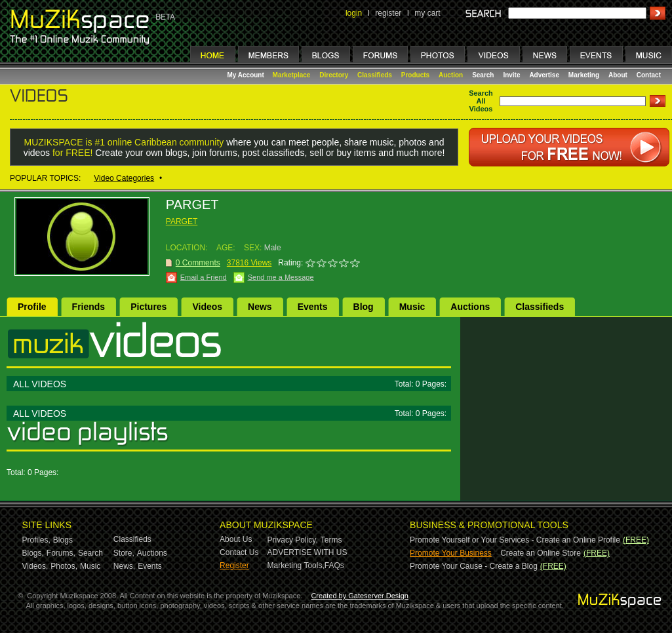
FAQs (334, 566)
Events (313, 307)
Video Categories (124, 178)
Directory (334, 75)
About (618, 75)
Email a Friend (204, 277)
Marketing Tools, (296, 566)
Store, (124, 553)
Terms (331, 540)
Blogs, (33, 553)
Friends (89, 307)
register (388, 13)
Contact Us (239, 552)
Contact (649, 75)
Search (483, 75)
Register (234, 566)
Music (412, 307)
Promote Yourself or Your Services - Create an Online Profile (515, 540)
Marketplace (292, 75)
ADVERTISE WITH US (307, 552)
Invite (511, 75)
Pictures (148, 307)
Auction (451, 75)
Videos (207, 307)
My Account (247, 75)
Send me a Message (281, 277)
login (354, 13)
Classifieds (375, 75)
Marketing (584, 75)
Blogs (63, 540)
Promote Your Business (451, 553)
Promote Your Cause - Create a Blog (474, 566)
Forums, (61, 553)
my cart (427, 13)
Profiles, (36, 540)
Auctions (470, 307)
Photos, (64, 566)
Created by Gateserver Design (360, 596)
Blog (364, 307)
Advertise (544, 75)
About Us (236, 539)
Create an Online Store (541, 553)
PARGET (182, 221)
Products (415, 75)
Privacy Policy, (293, 540)
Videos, (35, 566)
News (260, 307)
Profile (32, 307)
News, (124, 566)
